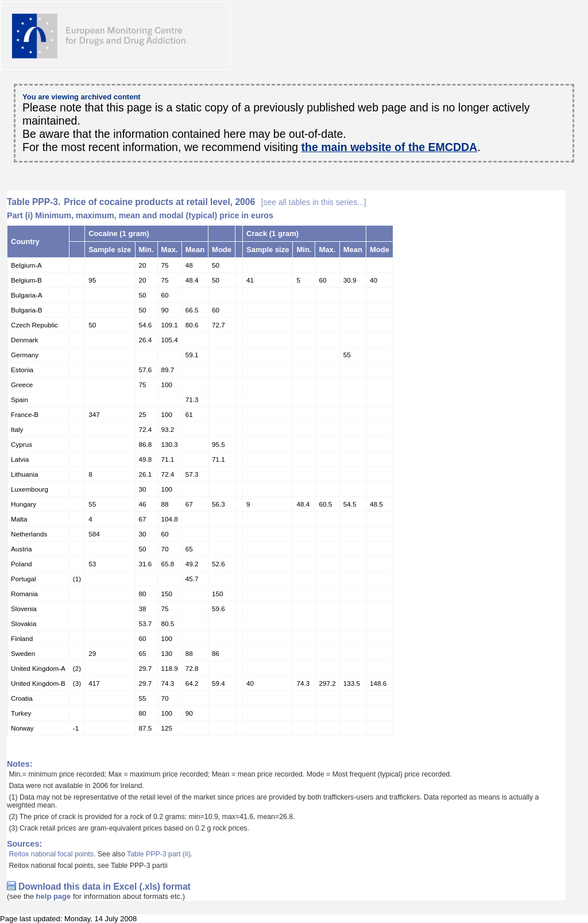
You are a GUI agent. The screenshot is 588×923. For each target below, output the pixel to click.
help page (54, 896)
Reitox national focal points (51, 854)
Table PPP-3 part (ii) (158, 854)
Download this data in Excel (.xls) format (105, 887)
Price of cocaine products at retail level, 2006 (215, 202)
